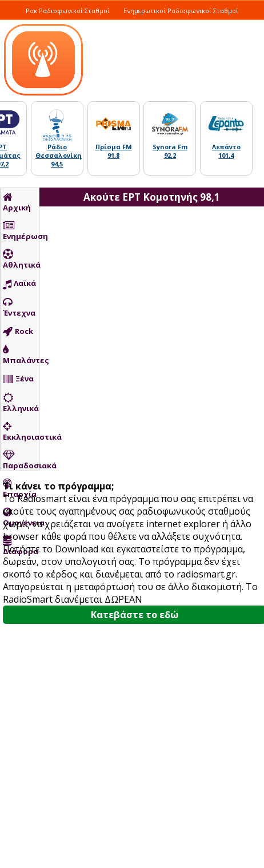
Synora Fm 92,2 (170, 151)
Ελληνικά (21, 403)
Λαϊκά (19, 284)
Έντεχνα (19, 308)
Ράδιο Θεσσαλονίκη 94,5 (59, 155)
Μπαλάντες (21, 355)
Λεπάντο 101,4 (226, 151)
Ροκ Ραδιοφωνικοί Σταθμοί (68, 11)
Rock (18, 332)
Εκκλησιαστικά (21, 432)
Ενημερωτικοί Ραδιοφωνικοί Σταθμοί (181, 11)
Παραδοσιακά (21, 460)
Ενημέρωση (21, 231)
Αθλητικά (21, 260)
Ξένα (18, 379)
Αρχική (17, 202)
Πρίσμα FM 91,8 (114, 151)
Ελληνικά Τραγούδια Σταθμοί (206, 23)
